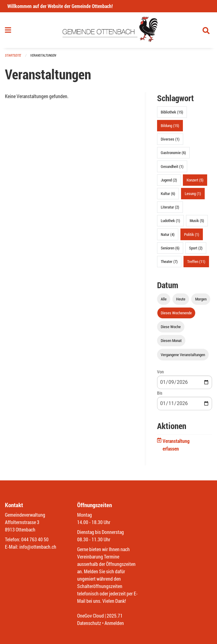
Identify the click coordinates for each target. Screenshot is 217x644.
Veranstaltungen (43, 55)
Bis (160, 393)
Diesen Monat (171, 340)
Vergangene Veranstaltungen (183, 355)
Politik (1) (192, 234)
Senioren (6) (170, 248)
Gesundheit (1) (172, 166)
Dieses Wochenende (176, 313)
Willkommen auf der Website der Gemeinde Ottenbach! (60, 6)
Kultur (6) (168, 193)
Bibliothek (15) (172, 112)
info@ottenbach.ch (38, 547)
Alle (164, 299)
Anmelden (114, 623)
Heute (181, 299)
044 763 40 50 (35, 539)
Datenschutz (89, 623)
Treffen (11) (196, 261)
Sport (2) (196, 248)
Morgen (201, 299)
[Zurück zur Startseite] (109, 30)
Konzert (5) (195, 180)
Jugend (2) (169, 180)
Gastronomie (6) (173, 153)
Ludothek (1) (170, 221)
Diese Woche (171, 327)
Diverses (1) (170, 139)
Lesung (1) (193, 193)
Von (160, 372)
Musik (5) (197, 221)
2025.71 (115, 616)
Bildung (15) (170, 125)
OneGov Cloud (91, 616)
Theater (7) (169, 261)
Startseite (13, 55)
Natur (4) (168, 234)
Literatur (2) (170, 207)
